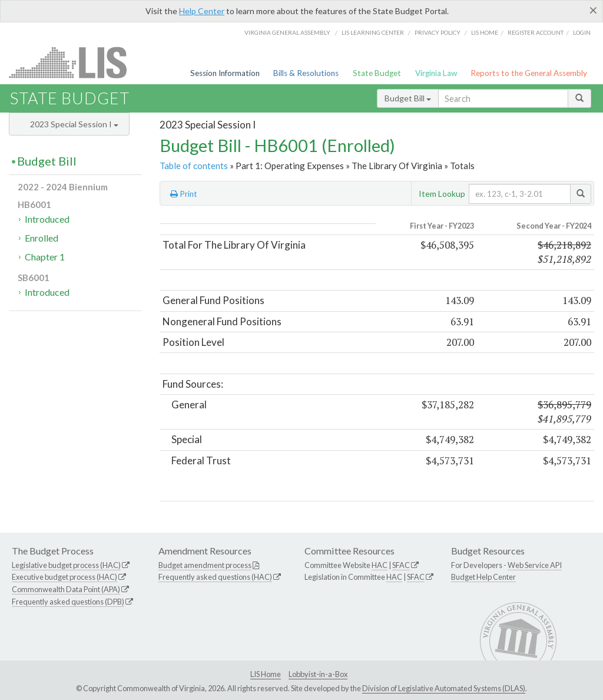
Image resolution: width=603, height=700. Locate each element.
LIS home (485, 32)
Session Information (225, 73)
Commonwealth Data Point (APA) (66, 589)
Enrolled (42, 238)
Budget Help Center (483, 577)
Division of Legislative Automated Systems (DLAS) (444, 688)
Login (582, 32)
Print (184, 194)
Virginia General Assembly (287, 32)
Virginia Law (436, 73)
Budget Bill (408, 98)
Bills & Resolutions (306, 73)
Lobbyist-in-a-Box (318, 674)
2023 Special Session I (74, 124)
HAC (380, 565)
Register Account (536, 32)
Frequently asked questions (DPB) (68, 602)
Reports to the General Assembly (529, 73)
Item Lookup (442, 194)
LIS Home (266, 674)
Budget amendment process (205, 565)
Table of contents (194, 166)
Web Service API (535, 565)
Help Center (202, 11)
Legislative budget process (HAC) (66, 565)
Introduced (47, 219)
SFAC (401, 565)
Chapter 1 (45, 257)
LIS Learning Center (373, 32)
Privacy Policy (438, 32)
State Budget (377, 73)
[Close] (593, 10)
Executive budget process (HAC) (64, 577)
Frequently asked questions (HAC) (215, 577)
